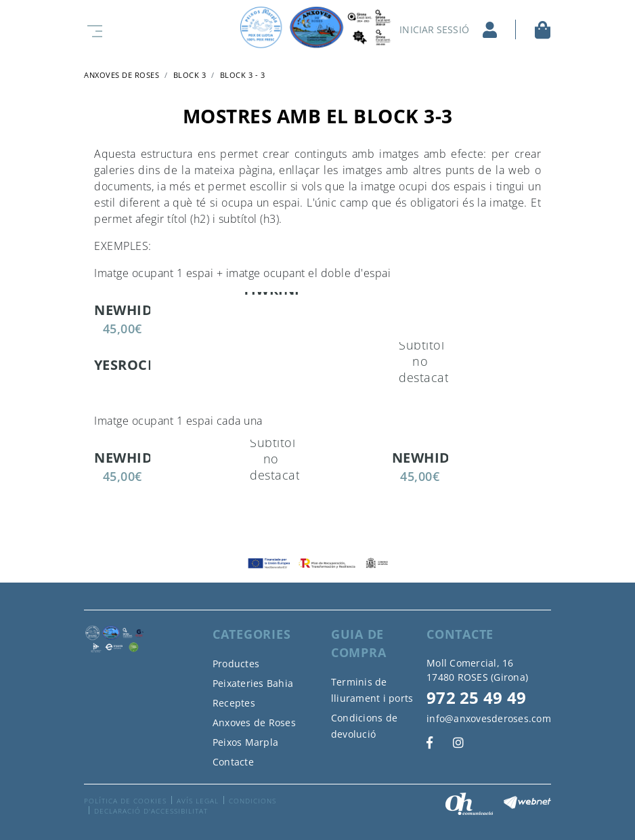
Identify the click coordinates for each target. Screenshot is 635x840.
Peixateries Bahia (253, 683)
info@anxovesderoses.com (489, 718)
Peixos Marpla (245, 742)
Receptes (234, 703)
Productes (236, 664)
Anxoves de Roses (254, 722)
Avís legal (198, 801)
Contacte (233, 762)
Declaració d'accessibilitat (151, 811)
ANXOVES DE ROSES (122, 75)
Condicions (253, 801)
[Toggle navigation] (92, 29)
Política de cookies (125, 801)
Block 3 (190, 75)
